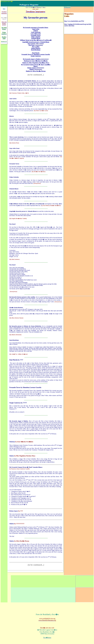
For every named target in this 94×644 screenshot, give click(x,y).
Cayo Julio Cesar (14, 148)
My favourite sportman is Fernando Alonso (23, 81)
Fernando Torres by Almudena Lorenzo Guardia (25, 387)
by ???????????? (19, 524)
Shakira (12, 456)
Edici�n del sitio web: (47, 628)
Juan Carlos (13, 99)
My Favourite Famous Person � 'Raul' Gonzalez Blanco (26, 467)
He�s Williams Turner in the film (19, 204)
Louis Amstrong (19, 137)
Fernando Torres (14, 164)
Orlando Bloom (14, 189)
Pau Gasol (12, 224)
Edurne (12, 116)
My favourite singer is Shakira (19, 421)
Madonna (12, 442)
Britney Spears (14, 511)
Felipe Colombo (14, 177)
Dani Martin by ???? (16, 360)
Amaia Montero (18, 308)
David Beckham (14, 340)
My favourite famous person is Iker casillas (22, 297)
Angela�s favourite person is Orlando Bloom (23, 211)
